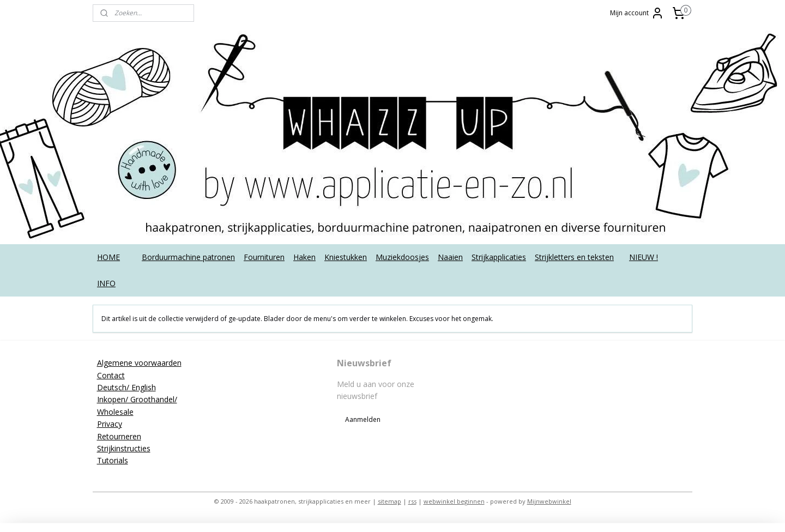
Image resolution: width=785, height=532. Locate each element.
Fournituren (264, 257)
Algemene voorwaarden (139, 363)
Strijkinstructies (124, 448)
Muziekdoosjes (402, 257)
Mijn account (637, 13)
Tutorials (113, 460)
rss (412, 501)
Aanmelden (363, 419)
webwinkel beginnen (454, 501)
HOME (108, 257)
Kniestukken (346, 257)
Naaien (450, 257)
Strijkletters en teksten (574, 257)
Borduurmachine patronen (188, 257)
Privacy (110, 424)
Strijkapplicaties (499, 257)
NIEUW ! (644, 257)
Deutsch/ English (126, 387)
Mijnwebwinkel (549, 501)
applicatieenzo (606, 363)
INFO (106, 283)
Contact (111, 375)
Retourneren (119, 436)
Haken (304, 257)
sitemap (390, 501)
